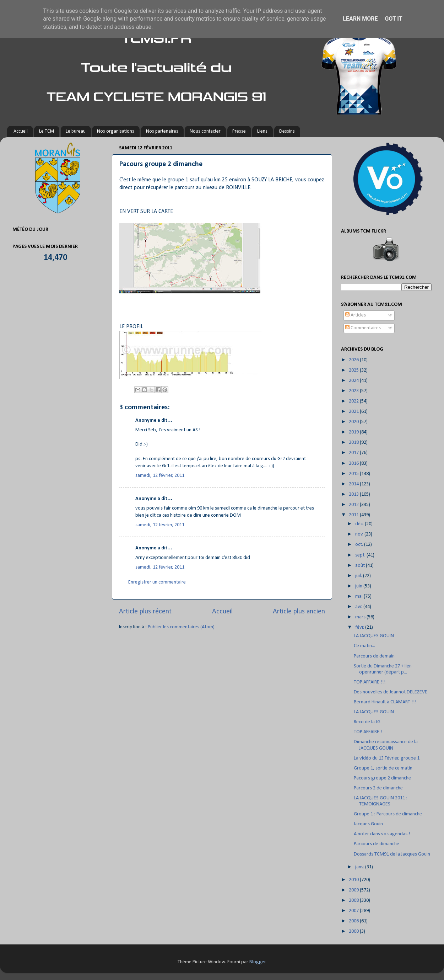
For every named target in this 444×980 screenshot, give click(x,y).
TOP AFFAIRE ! (368, 732)
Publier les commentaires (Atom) (181, 627)
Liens (262, 131)
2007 (354, 911)
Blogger (258, 962)
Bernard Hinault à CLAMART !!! (385, 702)
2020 (354, 422)
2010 (354, 880)
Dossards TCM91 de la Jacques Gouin (392, 854)
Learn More (360, 19)
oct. (360, 545)
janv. (360, 867)
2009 (354, 890)
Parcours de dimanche (377, 844)
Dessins (287, 131)
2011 (354, 515)
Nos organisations (116, 131)
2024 (354, 381)
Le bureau (76, 131)
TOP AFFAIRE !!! (370, 682)
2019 (354, 432)
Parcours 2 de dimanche (378, 788)
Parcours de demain (374, 656)
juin (359, 586)
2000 (354, 931)
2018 (354, 443)
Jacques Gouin (368, 824)
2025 (354, 370)
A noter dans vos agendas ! (382, 834)
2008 (354, 901)
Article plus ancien (299, 612)
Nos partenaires (162, 131)
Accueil (21, 131)
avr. (359, 607)
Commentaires (363, 328)
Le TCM (47, 131)
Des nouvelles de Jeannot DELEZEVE (391, 692)
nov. (360, 534)
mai (359, 596)
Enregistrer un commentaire (157, 582)
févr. (360, 627)
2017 (354, 453)
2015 (354, 474)
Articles (356, 315)
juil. (359, 576)
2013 (354, 494)
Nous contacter (205, 131)
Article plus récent (145, 612)
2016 (354, 464)
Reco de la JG (367, 722)
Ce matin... (364, 646)
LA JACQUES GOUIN (374, 636)
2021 (354, 412)
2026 (354, 360)
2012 (354, 505)
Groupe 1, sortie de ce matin (383, 768)
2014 (354, 484)
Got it (393, 19)
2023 (354, 391)
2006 (354, 921)
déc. (360, 524)
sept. (361, 555)
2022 (354, 401)
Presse (239, 131)
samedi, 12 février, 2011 (160, 476)
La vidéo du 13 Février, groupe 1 (387, 758)
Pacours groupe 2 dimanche (382, 778)
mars (361, 617)
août (361, 566)
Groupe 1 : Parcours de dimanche (388, 814)
